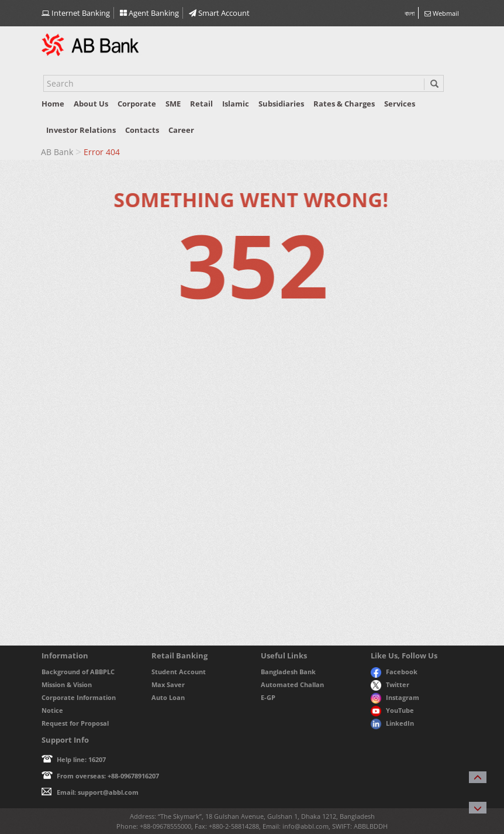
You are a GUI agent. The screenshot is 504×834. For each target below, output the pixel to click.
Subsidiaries (281, 104)
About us (91, 104)
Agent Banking (149, 13)
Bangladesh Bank (288, 672)
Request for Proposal (75, 723)
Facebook (394, 672)
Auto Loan (168, 697)
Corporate (137, 104)
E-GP (268, 697)
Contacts (142, 130)
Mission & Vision (67, 684)
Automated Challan (292, 684)
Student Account (179, 672)
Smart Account (219, 13)
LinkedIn (392, 723)
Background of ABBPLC (78, 672)
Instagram (395, 697)
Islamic (236, 104)
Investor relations (81, 130)
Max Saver (168, 684)
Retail (201, 104)
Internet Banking (76, 13)
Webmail (442, 13)
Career (181, 130)
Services (400, 104)
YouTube (392, 710)
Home (53, 104)
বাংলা (410, 13)
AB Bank (57, 152)
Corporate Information (79, 697)
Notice (52, 710)
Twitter (390, 684)
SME (173, 104)
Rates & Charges (344, 104)
